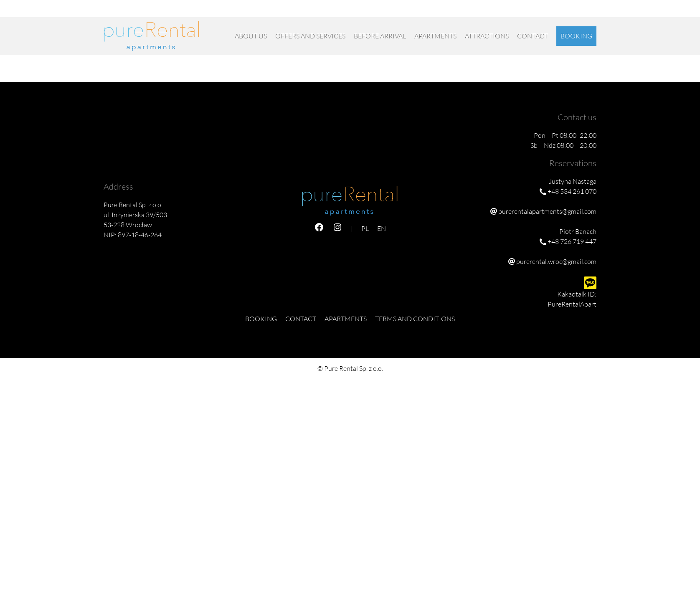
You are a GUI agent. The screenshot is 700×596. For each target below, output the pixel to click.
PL (580, 12)
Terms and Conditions (415, 319)
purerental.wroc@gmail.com (556, 261)
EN (592, 12)
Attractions (487, 36)
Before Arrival (380, 36)
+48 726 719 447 (437, 12)
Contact (533, 36)
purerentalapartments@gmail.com (514, 12)
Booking (576, 36)
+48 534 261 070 (384, 12)
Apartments (435, 36)
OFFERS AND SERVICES (310, 36)
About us (251, 36)
